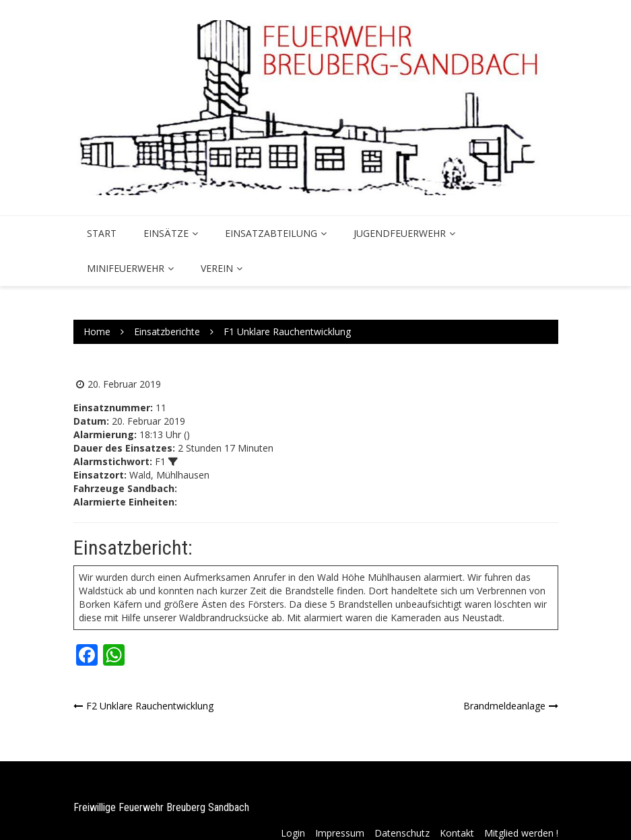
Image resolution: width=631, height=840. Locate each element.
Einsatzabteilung (271, 233)
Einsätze (166, 233)
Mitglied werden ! (521, 833)
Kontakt (457, 833)
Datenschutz (402, 833)
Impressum (340, 833)
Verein (217, 268)
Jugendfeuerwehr (400, 233)
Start (102, 233)
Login (293, 833)
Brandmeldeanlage (504, 706)
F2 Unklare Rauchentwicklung (150, 706)
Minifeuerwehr (126, 268)
